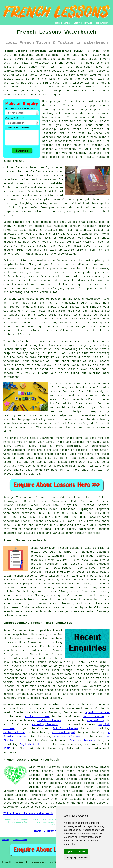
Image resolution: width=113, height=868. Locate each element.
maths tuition (14, 732)
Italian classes (49, 721)
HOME (57, 23)
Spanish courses (97, 713)
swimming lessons (45, 725)
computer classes (67, 736)
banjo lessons (94, 717)
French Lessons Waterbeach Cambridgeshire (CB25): (44, 51)
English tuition (32, 744)
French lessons (70, 799)
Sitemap (6, 840)
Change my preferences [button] (77, 858)
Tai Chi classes (65, 729)
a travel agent (64, 732)
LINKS (67, 23)
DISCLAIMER (102, 23)
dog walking (96, 721)
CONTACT (88, 23)
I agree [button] (69, 852)
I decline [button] (81, 852)
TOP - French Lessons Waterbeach (28, 814)
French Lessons (20, 840)
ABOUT (77, 23)
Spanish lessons (82, 740)
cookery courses (37, 717)
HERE (7, 748)
